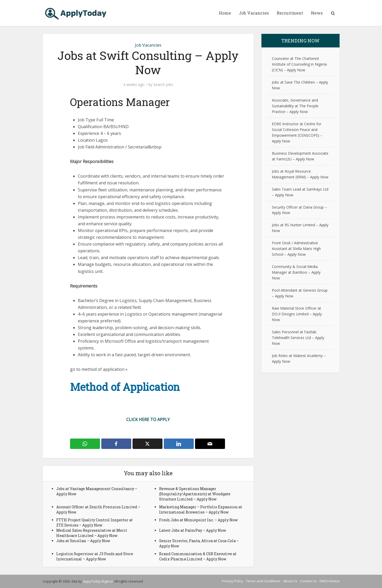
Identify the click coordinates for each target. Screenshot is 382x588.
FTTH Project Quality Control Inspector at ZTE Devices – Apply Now (95, 523)
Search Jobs (163, 85)
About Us (290, 581)
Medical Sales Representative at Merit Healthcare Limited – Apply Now (92, 533)
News (317, 13)
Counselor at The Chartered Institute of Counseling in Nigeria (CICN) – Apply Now (299, 64)
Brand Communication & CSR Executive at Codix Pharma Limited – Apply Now (198, 556)
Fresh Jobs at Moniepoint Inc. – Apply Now (198, 520)
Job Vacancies (254, 13)
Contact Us (308, 581)
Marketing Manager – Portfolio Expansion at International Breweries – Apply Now (201, 509)
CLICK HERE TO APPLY (148, 420)
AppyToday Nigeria (98, 581)
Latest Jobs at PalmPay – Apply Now (193, 530)
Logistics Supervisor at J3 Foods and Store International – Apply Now (95, 556)
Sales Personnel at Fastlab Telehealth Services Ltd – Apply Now (298, 338)
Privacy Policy (233, 581)
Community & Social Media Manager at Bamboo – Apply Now (296, 272)
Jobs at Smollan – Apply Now (83, 541)
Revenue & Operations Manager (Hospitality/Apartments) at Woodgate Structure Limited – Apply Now (195, 494)
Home (225, 13)
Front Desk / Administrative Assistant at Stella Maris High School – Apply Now (296, 249)
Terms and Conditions (263, 581)
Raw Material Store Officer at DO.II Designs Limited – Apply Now (297, 314)
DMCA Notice (330, 581)
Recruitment (290, 13)
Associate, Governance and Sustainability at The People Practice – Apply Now (295, 106)
